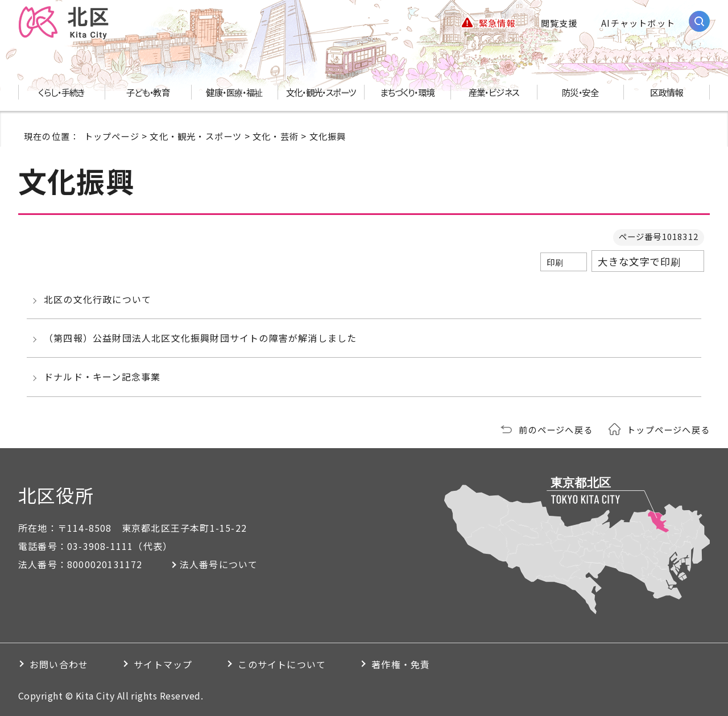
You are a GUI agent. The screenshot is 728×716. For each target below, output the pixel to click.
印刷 (555, 262)
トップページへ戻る (668, 429)
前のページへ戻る (556, 429)
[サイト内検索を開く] (699, 21)
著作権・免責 (401, 664)
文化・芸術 (276, 136)
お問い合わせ (59, 664)
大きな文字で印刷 (639, 261)
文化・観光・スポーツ (196, 136)
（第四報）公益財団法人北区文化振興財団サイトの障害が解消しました (200, 338)
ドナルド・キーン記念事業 (102, 376)
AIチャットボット (638, 23)
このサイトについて (282, 664)
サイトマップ (163, 664)
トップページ (112, 136)
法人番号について (219, 564)
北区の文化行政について (98, 299)
